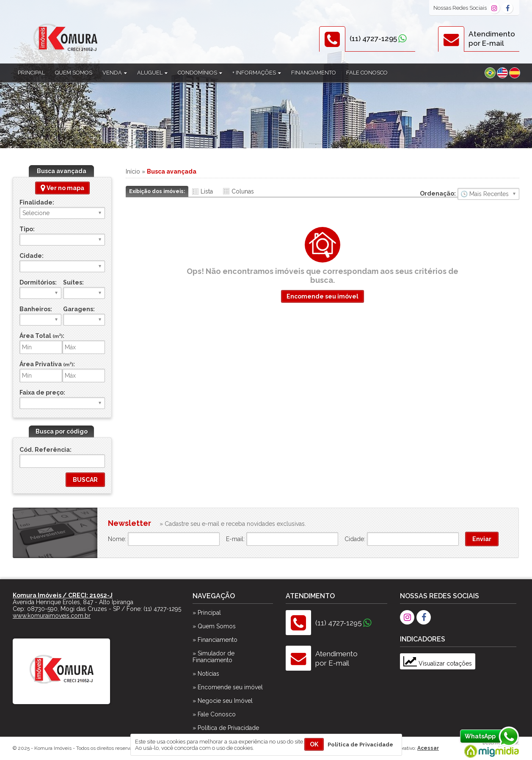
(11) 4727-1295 (373, 39)
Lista (207, 191)
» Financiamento (215, 640)
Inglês (502, 73)
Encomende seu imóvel (323, 296)
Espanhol (515, 73)
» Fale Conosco (214, 714)
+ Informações (257, 73)
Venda (115, 73)
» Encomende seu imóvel (228, 687)
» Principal (207, 613)
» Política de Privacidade (226, 728)
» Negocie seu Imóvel (223, 701)
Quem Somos (74, 73)
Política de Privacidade (360, 745)
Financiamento (314, 73)
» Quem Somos (214, 626)
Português (490, 73)
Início (133, 171)
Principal (31, 73)
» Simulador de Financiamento (214, 657)
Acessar (428, 748)
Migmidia (490, 749)
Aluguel (152, 73)
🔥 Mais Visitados (488, 194)
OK (314, 744)
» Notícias (206, 674)
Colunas (243, 191)
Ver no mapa (62, 188)
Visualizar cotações (438, 663)
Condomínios (200, 73)
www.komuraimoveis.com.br (52, 616)
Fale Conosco (367, 73)
